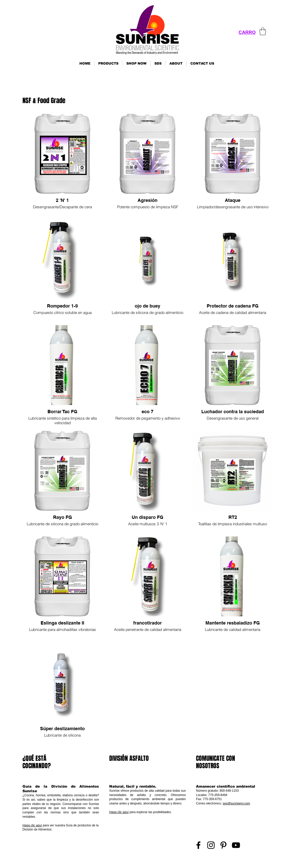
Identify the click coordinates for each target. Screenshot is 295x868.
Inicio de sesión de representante (251, 862)
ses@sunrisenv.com (236, 803)
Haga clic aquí (32, 825)
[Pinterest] (223, 845)
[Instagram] (211, 845)
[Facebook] (198, 845)
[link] (263, 31)
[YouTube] (236, 845)
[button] (108, 63)
